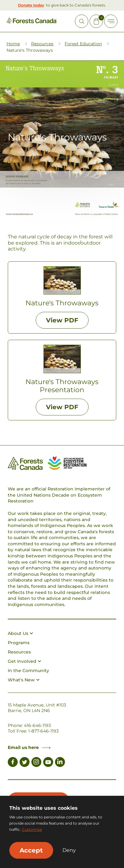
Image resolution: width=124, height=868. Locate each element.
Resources (42, 44)
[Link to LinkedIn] (60, 763)
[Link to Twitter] (25, 763)
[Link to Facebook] (13, 763)
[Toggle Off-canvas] (111, 21)
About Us (20, 633)
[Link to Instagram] (36, 763)
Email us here (29, 747)
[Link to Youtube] (48, 763)
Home (13, 44)
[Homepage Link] (32, 22)
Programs (19, 643)
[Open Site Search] (82, 21)
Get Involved (24, 661)
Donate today (31, 5)
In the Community (28, 671)
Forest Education (83, 44)
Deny (69, 850)
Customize (32, 829)
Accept (31, 850)
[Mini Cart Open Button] (96, 21)
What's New (24, 680)
